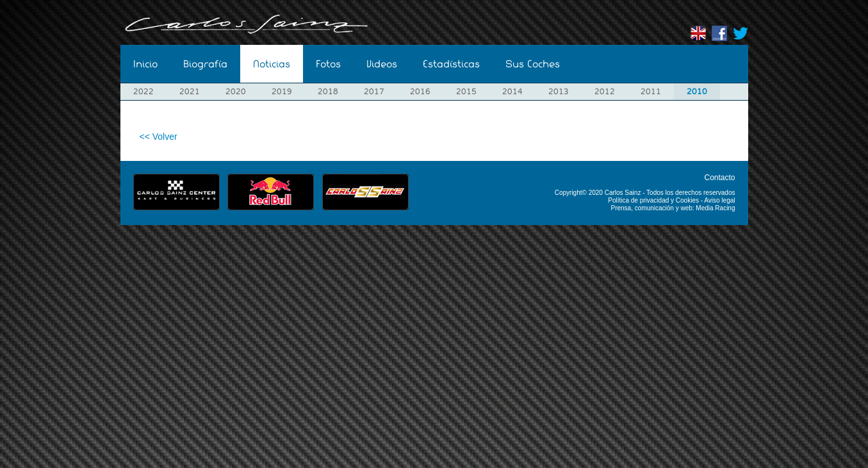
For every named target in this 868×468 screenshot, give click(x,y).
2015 (466, 92)
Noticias (272, 64)
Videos (382, 64)
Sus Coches (533, 64)
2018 (328, 92)
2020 (236, 92)
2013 (559, 92)
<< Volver (159, 137)
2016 (420, 92)
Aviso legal (719, 200)
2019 (282, 92)
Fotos (328, 64)
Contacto (719, 178)
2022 (143, 92)
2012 (605, 92)
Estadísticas (451, 64)
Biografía (205, 64)
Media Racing (715, 208)
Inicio (145, 64)
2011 (651, 92)
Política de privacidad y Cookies (653, 200)
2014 (512, 92)
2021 (190, 92)
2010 (697, 92)
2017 (374, 92)
